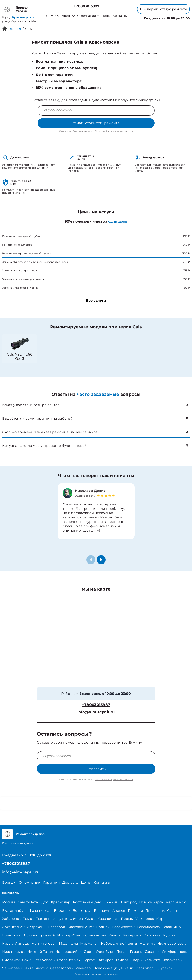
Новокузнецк (105, 968)
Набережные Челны (119, 943)
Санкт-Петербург (33, 902)
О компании (88, 16)
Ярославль (155, 911)
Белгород (56, 927)
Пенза (122, 952)
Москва (9, 902)
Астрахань (36, 927)
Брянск (103, 927)
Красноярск (108, 919)
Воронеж (62, 911)
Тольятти (135, 911)
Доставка (70, 883)
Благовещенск (81, 927)
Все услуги (96, 301)
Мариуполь (145, 968)
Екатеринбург (15, 911)
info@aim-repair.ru (96, 712)
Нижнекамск (13, 952)
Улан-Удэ (152, 960)
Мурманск (89, 943)
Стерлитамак (69, 960)
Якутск (42, 968)
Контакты (120, 16)
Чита (29, 968)
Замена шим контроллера (19, 270)
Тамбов (122, 960)
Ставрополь (44, 960)
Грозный (47, 935)
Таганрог (105, 960)
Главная (15, 29)
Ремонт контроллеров (17, 245)
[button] (101, 560)
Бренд (68, 16)
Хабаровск (11, 919)
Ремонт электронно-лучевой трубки (27, 253)
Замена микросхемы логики (21, 288)
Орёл (89, 952)
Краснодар (61, 902)
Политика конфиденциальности (96, 974)
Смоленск (11, 960)
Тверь (136, 960)
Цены (106, 16)
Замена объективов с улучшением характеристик (35, 262)
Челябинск (176, 902)
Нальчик (147, 943)
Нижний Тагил (40, 952)
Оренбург (105, 952)
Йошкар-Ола (69, 935)
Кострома (152, 935)
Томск (28, 919)
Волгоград (82, 911)
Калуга (114, 935)
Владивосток (123, 927)
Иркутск (60, 919)
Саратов (174, 911)
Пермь (127, 919)
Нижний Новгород (120, 902)
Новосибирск (151, 902)
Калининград (94, 935)
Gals (29, 29)
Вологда (30, 935)
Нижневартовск (172, 943)
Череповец (12, 968)
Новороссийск (68, 952)
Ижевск (118, 911)
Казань (36, 911)
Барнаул (102, 911)
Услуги (53, 16)
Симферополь (175, 952)
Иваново (83, 968)
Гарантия (51, 883)
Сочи (27, 960)
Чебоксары (172, 960)
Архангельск (13, 927)
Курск (7, 943)
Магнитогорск (44, 943)
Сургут (89, 960)
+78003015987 (86, 6)
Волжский (11, 935)
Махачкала (68, 943)
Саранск (152, 952)
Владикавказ (149, 927)
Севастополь (62, 968)
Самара (76, 919)
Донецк (126, 968)
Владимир (172, 927)
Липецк (22, 943)
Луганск (165, 968)
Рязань (136, 952)
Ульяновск (145, 919)
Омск (90, 919)
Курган (169, 935)
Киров (162, 919)
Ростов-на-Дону (87, 902)
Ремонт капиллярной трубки (22, 236)
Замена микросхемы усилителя (23, 279)
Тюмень (43, 919)
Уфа (48, 911)
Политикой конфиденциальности (114, 131)
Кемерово (132, 935)
